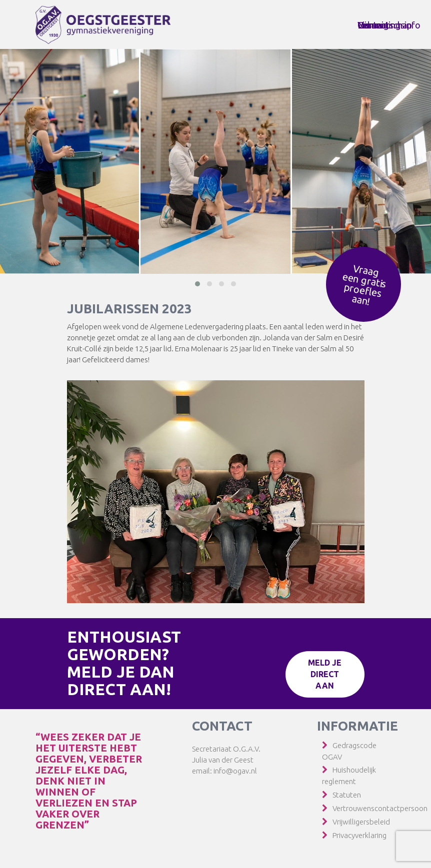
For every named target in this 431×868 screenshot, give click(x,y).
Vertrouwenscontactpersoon (380, 808)
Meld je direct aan (325, 674)
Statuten (347, 795)
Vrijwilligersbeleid (361, 822)
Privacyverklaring (359, 835)
